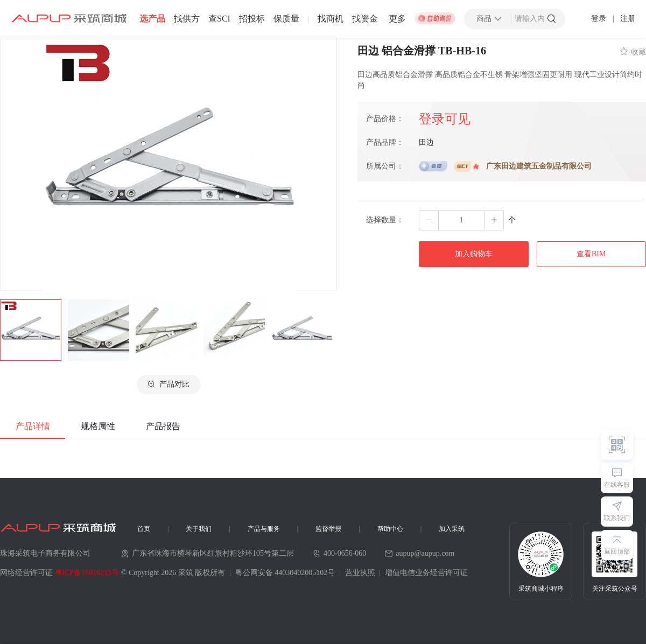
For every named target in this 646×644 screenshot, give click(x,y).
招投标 (252, 19)
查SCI (219, 19)
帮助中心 (390, 529)
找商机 (331, 19)
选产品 (152, 19)
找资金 (365, 19)
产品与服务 (264, 529)
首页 (144, 529)
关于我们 (199, 529)
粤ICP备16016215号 (87, 573)
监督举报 (328, 529)
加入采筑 (452, 529)
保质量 (286, 19)
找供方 (187, 19)
